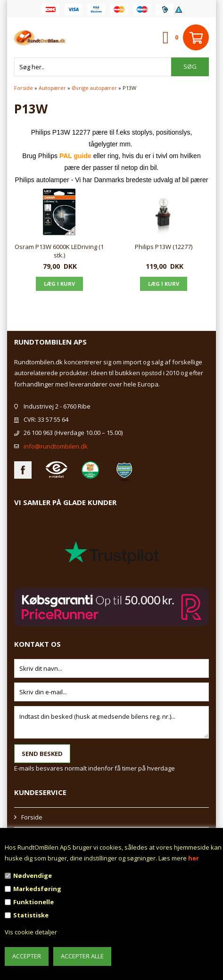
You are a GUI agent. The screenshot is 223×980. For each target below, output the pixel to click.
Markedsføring (37, 889)
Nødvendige (33, 876)
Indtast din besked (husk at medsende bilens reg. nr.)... (111, 722)
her (194, 858)
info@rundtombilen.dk (56, 446)
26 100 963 (38, 433)
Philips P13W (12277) (164, 247)
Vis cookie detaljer (31, 932)
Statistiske (31, 915)
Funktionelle (33, 902)
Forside (24, 88)
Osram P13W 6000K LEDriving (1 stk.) (59, 251)
